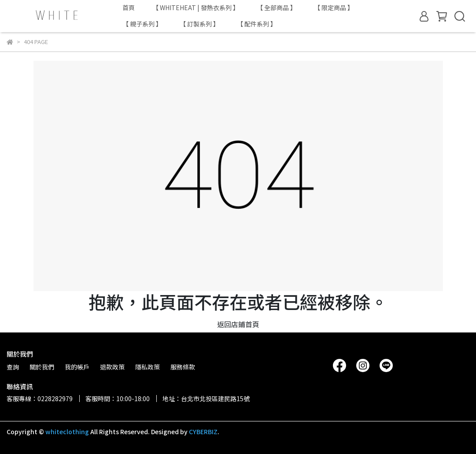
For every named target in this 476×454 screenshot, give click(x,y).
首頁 (129, 7)
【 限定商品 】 (334, 7)
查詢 (13, 367)
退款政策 (112, 367)
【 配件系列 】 (257, 24)
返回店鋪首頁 (238, 324)
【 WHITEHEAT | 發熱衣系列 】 (196, 7)
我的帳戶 (77, 367)
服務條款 (183, 367)
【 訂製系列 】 (199, 24)
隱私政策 (148, 367)
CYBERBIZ (203, 432)
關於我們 (42, 367)
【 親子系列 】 (142, 24)
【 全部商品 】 (277, 7)
